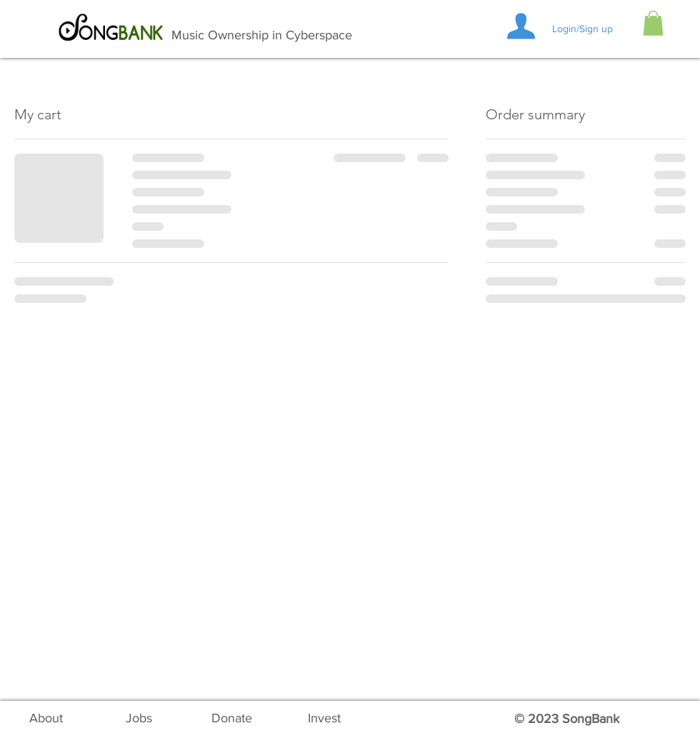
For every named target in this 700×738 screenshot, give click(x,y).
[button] (653, 23)
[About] (46, 718)
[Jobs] (139, 718)
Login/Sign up (582, 29)
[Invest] (324, 718)
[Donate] (231, 718)
